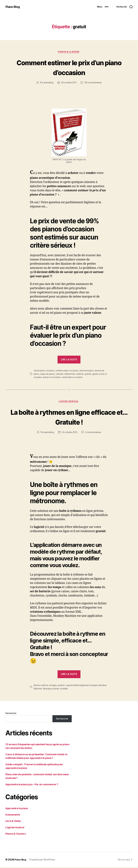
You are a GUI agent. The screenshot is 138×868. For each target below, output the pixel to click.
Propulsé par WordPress (43, 860)
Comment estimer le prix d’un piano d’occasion (69, 67)
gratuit (89, 374)
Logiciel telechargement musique (83, 686)
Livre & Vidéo (13, 822)
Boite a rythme (41, 686)
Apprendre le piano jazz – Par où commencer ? (32, 785)
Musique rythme (60, 689)
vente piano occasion (73, 378)
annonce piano (87, 371)
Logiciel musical (69, 402)
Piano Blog (13, 7)
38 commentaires (94, 83)
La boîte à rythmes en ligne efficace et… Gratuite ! (69, 417)
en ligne (53, 686)
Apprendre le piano (17, 809)
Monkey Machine (42, 689)
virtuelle (73, 689)
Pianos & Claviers (69, 52)
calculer (60, 374)
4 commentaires (94, 433)
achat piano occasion (44, 371)
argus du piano (48, 374)
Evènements (13, 815)
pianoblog (48, 83)
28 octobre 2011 (69, 83)
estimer (81, 374)
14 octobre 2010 (69, 433)
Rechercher (11, 714)
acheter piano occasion (67, 371)
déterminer (70, 374)
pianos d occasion (52, 378)
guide (96, 374)
